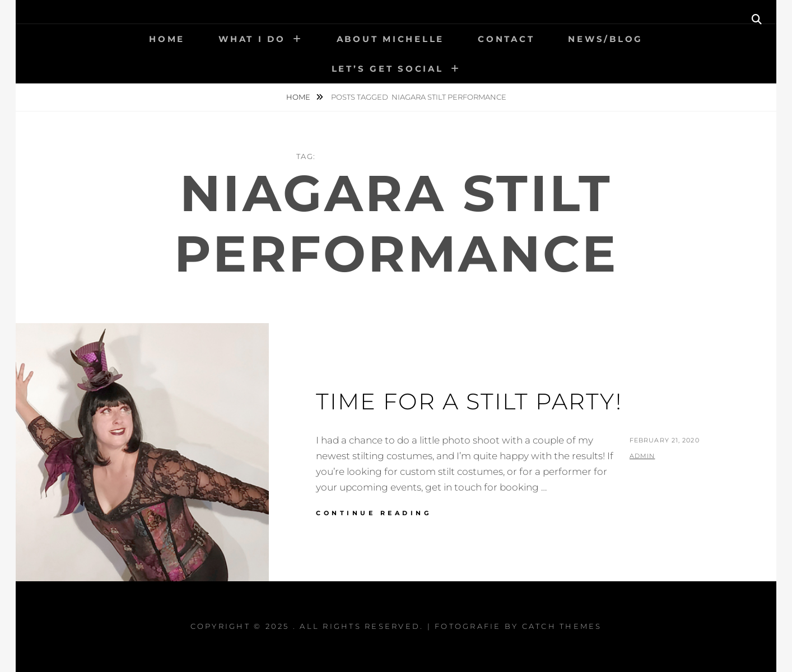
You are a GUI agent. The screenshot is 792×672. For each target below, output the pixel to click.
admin (642, 456)
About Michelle (391, 39)
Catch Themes (562, 626)
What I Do (252, 39)
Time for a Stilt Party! (469, 401)
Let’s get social (388, 69)
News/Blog (605, 39)
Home (167, 39)
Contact (506, 39)
